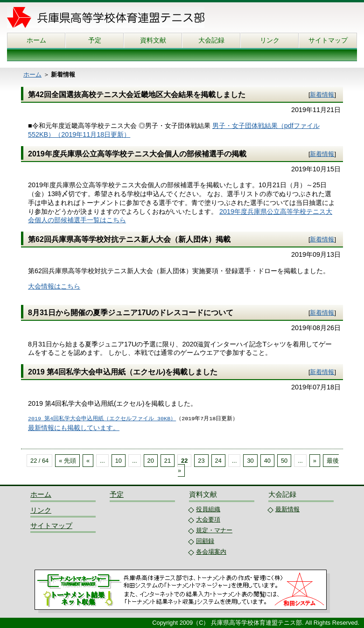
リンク (270, 40)
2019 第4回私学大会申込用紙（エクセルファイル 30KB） (102, 419)
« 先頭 (67, 461)
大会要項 (208, 519)
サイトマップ (328, 40)
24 (218, 461)
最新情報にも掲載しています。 (74, 428)
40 (267, 461)
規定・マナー (214, 530)
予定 (95, 40)
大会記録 (211, 40)
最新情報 (287, 509)
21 (168, 461)
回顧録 (205, 541)
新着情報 (322, 95)
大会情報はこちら (54, 286)
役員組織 (208, 509)
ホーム (36, 40)
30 (250, 461)
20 (151, 461)
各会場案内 (211, 552)
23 (201, 461)
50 (284, 461)
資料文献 (153, 40)
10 (119, 461)
